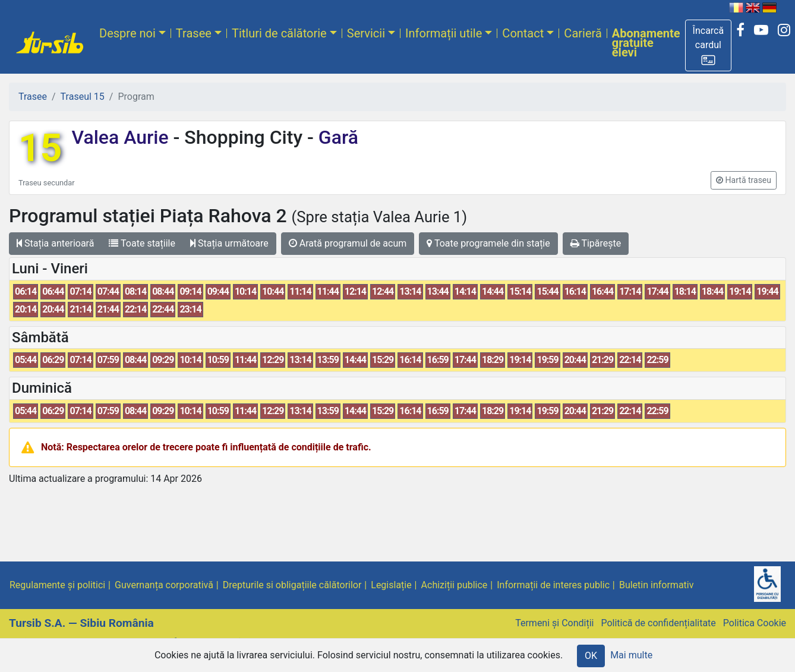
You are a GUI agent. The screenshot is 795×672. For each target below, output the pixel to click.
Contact (523, 33)
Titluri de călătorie (279, 33)
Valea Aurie (122, 137)
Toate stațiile (142, 243)
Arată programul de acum (348, 243)
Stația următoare (229, 243)
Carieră (583, 33)
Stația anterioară (55, 243)
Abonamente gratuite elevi (646, 43)
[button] (709, 45)
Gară (336, 137)
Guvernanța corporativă (164, 585)
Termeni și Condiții (554, 623)
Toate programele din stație (488, 243)
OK (591, 656)
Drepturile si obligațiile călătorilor (292, 585)
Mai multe (631, 655)
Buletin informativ (657, 585)
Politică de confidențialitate (658, 623)
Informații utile (444, 33)
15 (40, 148)
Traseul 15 (83, 97)
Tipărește (596, 243)
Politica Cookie (755, 623)
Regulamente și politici (57, 585)
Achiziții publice (455, 585)
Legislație (391, 585)
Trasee (194, 33)
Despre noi (127, 33)
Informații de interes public (553, 585)
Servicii (366, 33)
